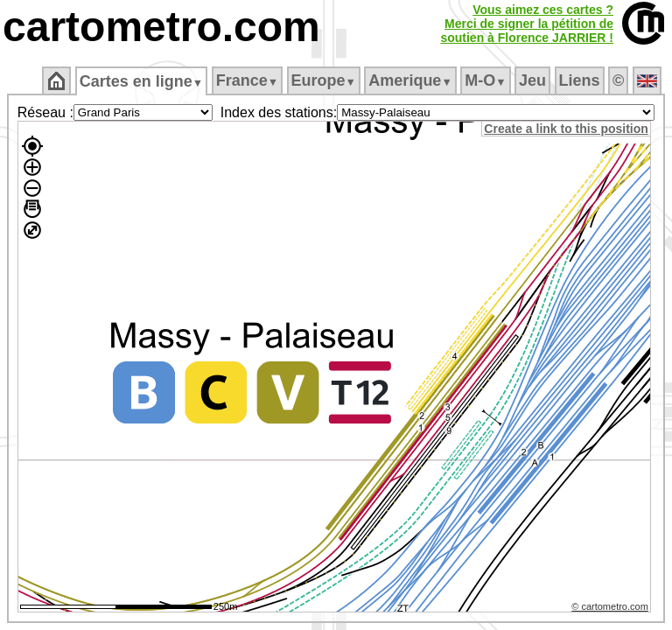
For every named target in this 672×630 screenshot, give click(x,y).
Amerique (410, 80)
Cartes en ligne (141, 81)
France (247, 80)
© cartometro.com (612, 609)
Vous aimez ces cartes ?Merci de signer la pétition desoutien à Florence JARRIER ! (527, 24)
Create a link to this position (568, 129)
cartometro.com (161, 27)
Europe (324, 80)
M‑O (485, 80)
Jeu (532, 80)
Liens (580, 80)
